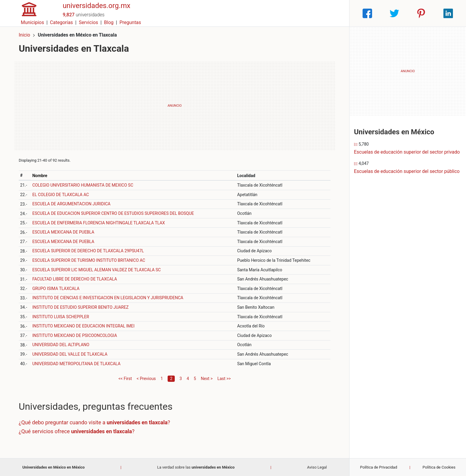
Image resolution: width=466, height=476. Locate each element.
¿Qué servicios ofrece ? (77, 431)
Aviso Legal (317, 467)
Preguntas (334, 13)
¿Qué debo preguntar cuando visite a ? (94, 422)
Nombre (40, 175)
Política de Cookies (439, 467)
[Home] (29, 13)
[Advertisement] (175, 105)
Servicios (292, 13)
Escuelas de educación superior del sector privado (407, 152)
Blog (312, 13)
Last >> (224, 378)
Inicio (24, 35)
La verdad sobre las (196, 467)
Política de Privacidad (379, 467)
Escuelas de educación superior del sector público (407, 171)
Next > (207, 378)
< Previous (146, 378)
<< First (125, 378)
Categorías (265, 13)
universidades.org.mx (97, 10)
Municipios (236, 13)
